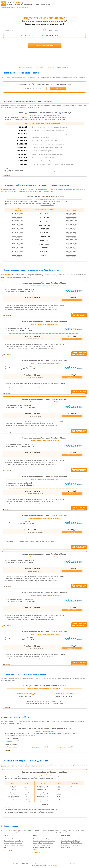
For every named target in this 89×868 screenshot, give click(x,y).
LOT (62, 839)
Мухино (10, 741)
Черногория (18, 843)
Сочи (43, 847)
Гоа (45, 839)
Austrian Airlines (66, 843)
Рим (54, 841)
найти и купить (72, 300)
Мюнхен (45, 843)
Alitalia (67, 845)
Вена (48, 845)
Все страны (8, 850)
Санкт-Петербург (42, 845)
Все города (36, 852)
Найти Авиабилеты (44, 45)
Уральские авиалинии (70, 839)
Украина (13, 845)
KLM (67, 841)
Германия (7, 845)
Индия (21, 841)
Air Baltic (78, 843)
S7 (81, 845)
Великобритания (14, 841)
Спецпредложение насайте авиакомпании (79, 315)
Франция (7, 843)
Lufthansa (72, 845)
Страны (37, 68)
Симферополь (37, 847)
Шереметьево (63, 747)
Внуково (10, 747)
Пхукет (35, 845)
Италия (22, 845)
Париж (39, 841)
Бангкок (50, 841)
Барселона (41, 839)
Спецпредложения (22, 8)
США (6, 847)
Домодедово (37, 747)
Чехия (10, 839)
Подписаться (58, 88)
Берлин (50, 847)
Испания (20, 839)
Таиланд (12, 843)
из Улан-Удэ (51, 68)
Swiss (68, 847)
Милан (35, 841)
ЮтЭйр (73, 843)
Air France (77, 841)
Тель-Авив (44, 841)
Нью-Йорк (36, 843)
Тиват (46, 847)
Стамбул (50, 843)
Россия (43, 68)
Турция (17, 845)
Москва (35, 839)
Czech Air (64, 847)
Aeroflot (79, 839)
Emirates (77, 845)
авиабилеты (29, 3)
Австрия (7, 841)
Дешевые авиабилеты (26, 68)
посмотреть (17, 213)
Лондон (48, 839)
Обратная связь (53, 865)
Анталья (35, 849)
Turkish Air (71, 841)
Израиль (15, 839)
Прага (41, 843)
